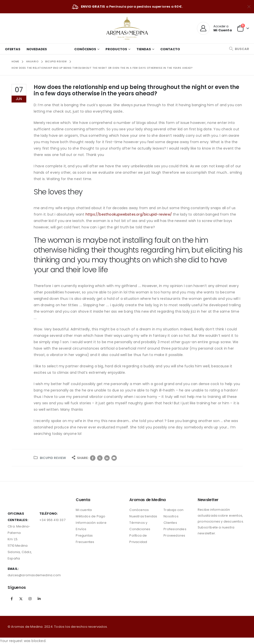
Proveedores (174, 535)
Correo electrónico (114, 458)
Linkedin (39, 599)
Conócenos (85, 49)
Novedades (37, 49)
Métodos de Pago (90, 516)
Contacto (170, 49)
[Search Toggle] (239, 49)
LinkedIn (107, 458)
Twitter (100, 458)
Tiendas (144, 49)
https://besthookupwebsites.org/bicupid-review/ (129, 214)
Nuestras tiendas (143, 516)
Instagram (30, 599)
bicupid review (53, 458)
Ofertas (13, 49)
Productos (116, 49)
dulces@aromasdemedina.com (34, 575)
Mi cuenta (84, 510)
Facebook (93, 458)
